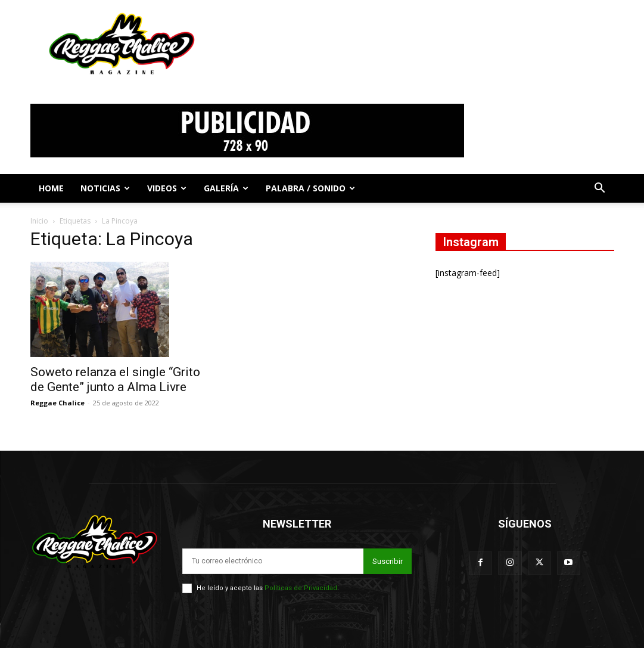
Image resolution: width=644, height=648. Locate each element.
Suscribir (388, 561)
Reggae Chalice (57, 403)
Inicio (39, 221)
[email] (273, 561)
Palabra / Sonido (310, 188)
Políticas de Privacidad (301, 588)
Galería (226, 188)
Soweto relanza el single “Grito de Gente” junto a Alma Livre (115, 379)
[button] (600, 189)
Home (51, 188)
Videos (167, 188)
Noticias (105, 188)
